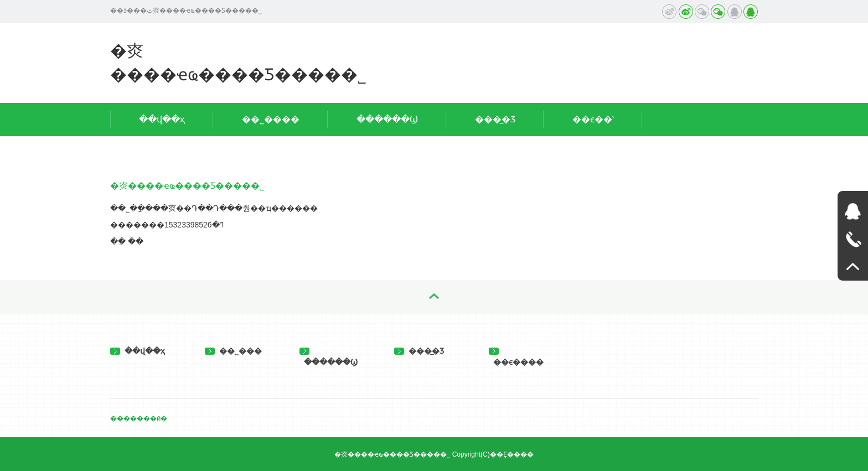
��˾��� (233, 351)
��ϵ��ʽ (593, 119)
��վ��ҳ (162, 119)
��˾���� (271, 119)
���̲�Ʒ (495, 119)
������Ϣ (387, 119)
